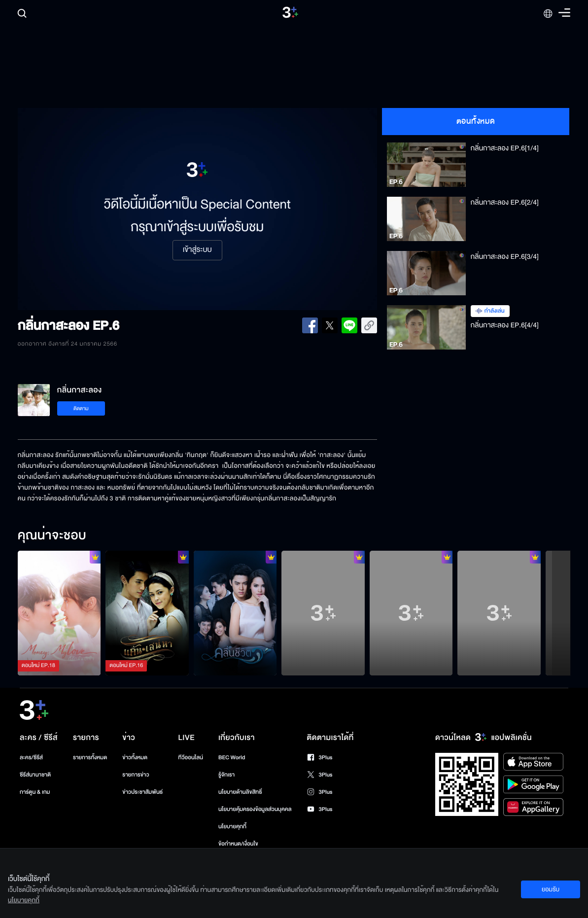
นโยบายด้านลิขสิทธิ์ (240, 792)
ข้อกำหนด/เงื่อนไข (238, 844)
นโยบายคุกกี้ (232, 827)
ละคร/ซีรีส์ (31, 758)
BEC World (232, 758)
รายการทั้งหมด (90, 758)
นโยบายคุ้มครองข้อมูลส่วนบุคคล (255, 809)
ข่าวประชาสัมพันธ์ (142, 792)
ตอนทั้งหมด (476, 121)
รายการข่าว (136, 775)
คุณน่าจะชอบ (52, 536)
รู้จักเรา (226, 775)
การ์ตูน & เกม (35, 792)
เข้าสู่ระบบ (197, 250)
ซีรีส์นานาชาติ (35, 775)
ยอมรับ (551, 889)
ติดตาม (81, 408)
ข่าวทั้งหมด (135, 758)
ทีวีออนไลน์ (191, 758)
